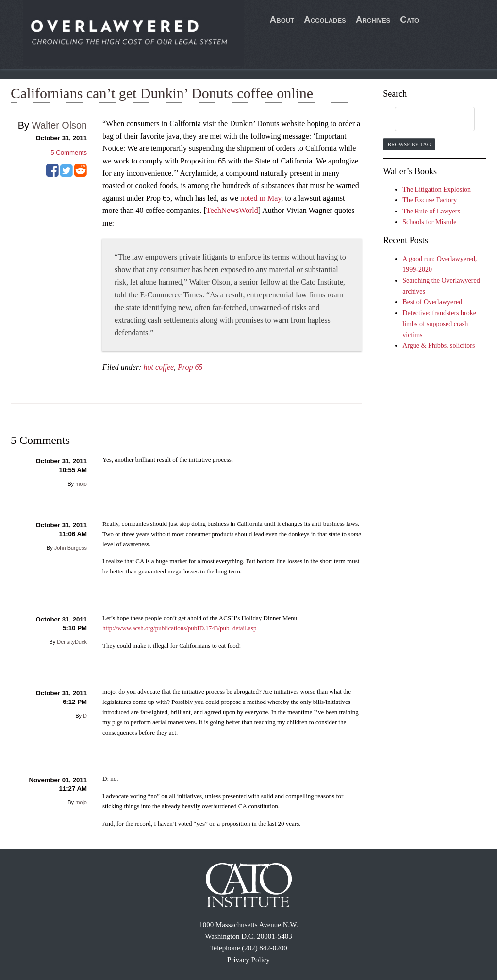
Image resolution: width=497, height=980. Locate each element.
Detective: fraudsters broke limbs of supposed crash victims (439, 324)
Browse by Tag (409, 144)
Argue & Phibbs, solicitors (439, 346)
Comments (69, 153)
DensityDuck (72, 642)
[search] (425, 119)
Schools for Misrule (429, 222)
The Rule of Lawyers (431, 211)
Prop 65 (190, 367)
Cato (410, 20)
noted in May (261, 198)
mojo (81, 484)
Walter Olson (59, 125)
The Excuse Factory (430, 200)
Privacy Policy (248, 960)
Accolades (325, 20)
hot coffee (158, 367)
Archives (373, 20)
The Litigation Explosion (437, 189)
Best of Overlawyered (432, 302)
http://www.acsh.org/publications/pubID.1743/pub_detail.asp (179, 628)
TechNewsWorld (232, 210)
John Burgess (71, 548)
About (282, 20)
